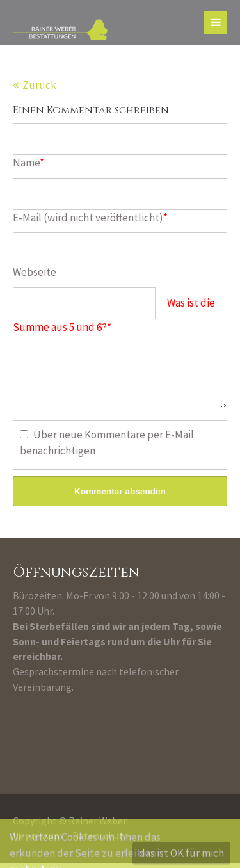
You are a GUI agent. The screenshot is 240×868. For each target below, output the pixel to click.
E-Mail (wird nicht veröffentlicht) (90, 218)
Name (28, 163)
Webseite (35, 272)
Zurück (39, 85)
